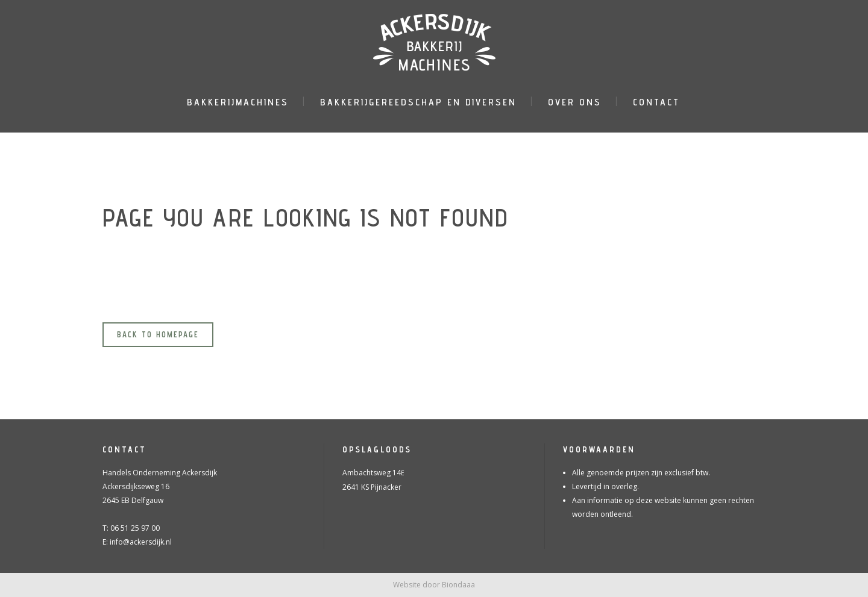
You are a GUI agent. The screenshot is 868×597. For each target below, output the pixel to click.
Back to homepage (158, 334)
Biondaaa (458, 585)
